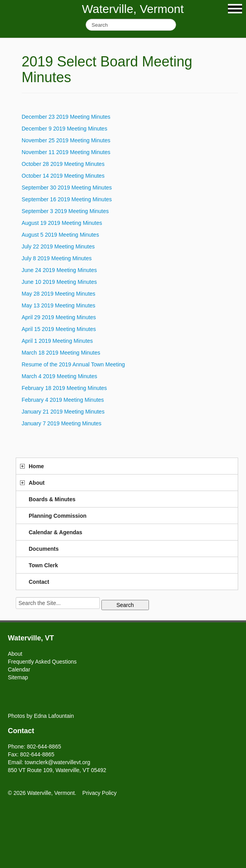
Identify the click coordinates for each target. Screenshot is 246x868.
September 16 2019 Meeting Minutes (67, 199)
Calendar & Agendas (55, 532)
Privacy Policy (100, 793)
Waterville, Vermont (133, 9)
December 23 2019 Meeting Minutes (66, 117)
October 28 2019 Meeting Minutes (63, 164)
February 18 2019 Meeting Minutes (64, 388)
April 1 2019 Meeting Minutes (57, 341)
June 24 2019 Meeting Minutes (59, 270)
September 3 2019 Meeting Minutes (65, 211)
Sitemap (18, 677)
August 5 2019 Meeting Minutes (60, 235)
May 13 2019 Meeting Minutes (59, 305)
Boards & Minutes (52, 499)
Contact (39, 582)
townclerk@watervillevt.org (58, 762)
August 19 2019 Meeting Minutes (62, 223)
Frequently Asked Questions (42, 662)
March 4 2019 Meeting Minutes (59, 376)
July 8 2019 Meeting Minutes (57, 258)
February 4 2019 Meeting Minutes (63, 400)
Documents (44, 549)
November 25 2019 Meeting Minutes (66, 140)
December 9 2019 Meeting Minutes (64, 129)
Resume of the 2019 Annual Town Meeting (73, 364)
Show (235, 9)
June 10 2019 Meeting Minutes (59, 282)
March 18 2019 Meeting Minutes (61, 353)
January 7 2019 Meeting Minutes (61, 423)
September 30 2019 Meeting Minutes (67, 188)
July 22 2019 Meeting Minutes (58, 246)
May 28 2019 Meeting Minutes (59, 294)
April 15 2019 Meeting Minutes (59, 329)
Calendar (19, 669)
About (37, 483)
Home (36, 466)
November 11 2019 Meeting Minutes (66, 152)
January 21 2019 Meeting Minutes (63, 412)
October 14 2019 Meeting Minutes (63, 176)
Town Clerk (43, 565)
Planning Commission (58, 516)
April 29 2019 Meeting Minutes (59, 317)
